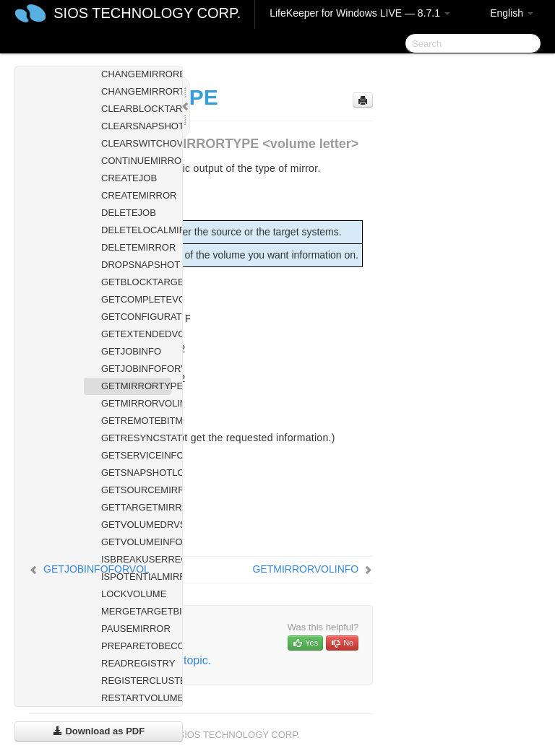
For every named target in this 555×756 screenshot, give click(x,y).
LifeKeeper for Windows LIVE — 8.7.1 (360, 13)
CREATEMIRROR (136, 195)
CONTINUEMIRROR (136, 161)
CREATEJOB (129, 178)
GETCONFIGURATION (136, 317)
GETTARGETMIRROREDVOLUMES (136, 507)
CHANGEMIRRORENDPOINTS (136, 74)
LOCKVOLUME (134, 594)
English (512, 13)
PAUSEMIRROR (136, 629)
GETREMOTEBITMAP (136, 421)
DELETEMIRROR (136, 247)
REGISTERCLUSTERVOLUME (136, 681)
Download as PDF (99, 731)
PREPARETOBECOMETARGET (136, 646)
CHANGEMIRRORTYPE (136, 91)
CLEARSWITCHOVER (136, 143)
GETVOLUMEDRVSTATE (136, 525)
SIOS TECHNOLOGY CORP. (147, 13)
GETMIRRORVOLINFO (136, 403)
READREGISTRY (136, 663)
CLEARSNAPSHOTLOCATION (136, 126)
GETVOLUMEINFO (136, 542)
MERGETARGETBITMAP (136, 611)
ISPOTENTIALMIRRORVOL (136, 577)
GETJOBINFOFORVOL (136, 369)
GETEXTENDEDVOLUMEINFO (136, 334)
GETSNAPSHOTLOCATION (136, 473)
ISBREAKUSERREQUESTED (136, 559)
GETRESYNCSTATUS (136, 438)
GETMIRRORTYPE (136, 386)
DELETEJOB (129, 213)
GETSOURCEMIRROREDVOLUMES (136, 490)
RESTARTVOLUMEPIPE (136, 698)
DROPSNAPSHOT (136, 265)
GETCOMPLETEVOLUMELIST (136, 299)
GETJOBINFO (131, 351)
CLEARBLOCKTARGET (136, 109)
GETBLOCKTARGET (136, 282)
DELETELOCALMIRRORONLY (136, 230)
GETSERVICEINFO (136, 455)
